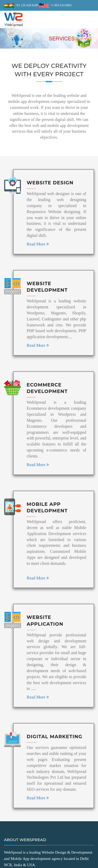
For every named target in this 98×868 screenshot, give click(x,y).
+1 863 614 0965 (60, 5)
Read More (38, 244)
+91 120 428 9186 (26, 5)
